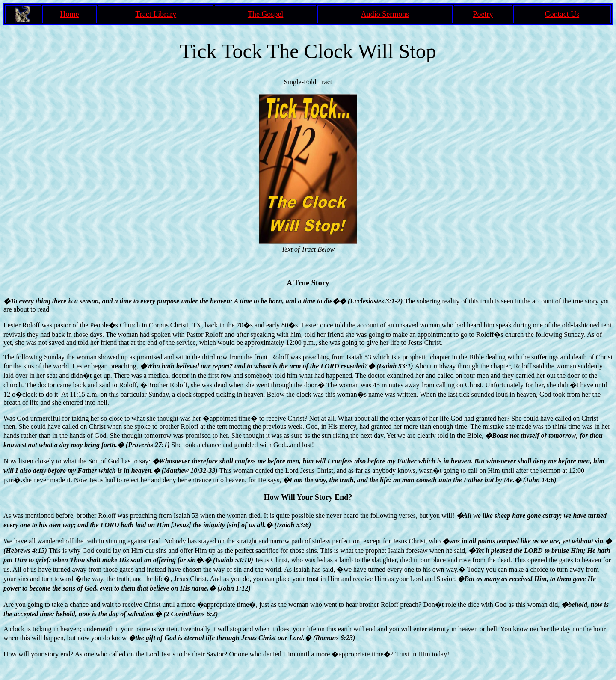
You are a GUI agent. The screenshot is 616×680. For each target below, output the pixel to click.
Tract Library (156, 14)
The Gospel (265, 14)
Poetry (483, 14)
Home (69, 14)
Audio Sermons (385, 14)
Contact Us (562, 14)
